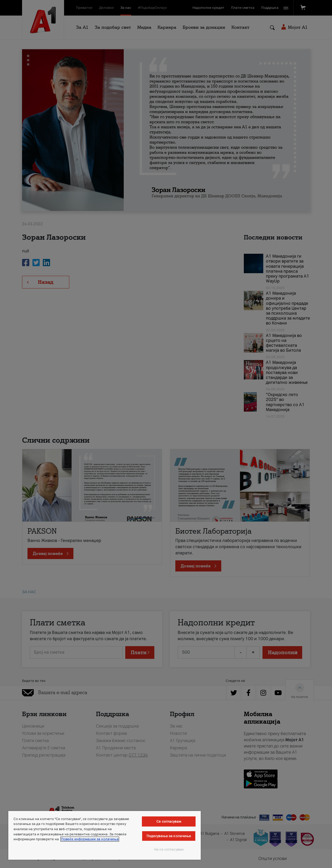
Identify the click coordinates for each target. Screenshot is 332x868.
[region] (105, 835)
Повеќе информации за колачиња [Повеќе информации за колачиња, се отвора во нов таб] (90, 839)
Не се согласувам (169, 849)
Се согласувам (169, 821)
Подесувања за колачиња (169, 836)
